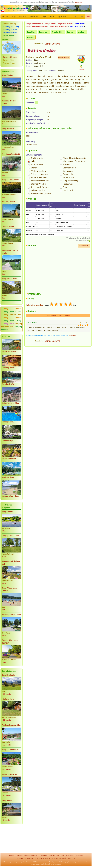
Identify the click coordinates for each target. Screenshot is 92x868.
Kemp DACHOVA (8, 384)
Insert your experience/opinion (58, 315)
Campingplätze (34, 856)
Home (5, 16)
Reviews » (72, 335)
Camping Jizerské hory (11, 315)
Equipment (43, 32)
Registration (70, 856)
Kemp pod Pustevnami (10, 750)
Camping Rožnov (8, 422)
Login (44, 16)
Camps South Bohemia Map (36, 26)
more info (78, 2)
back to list (39, 44)
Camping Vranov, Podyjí (11, 321)
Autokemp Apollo (8, 368)
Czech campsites (9, 862)
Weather (34, 16)
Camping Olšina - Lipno (10, 496)
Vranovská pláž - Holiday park (11, 563)
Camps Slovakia (9, 35)
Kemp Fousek (7, 801)
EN (88, 16)
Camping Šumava (11, 309)
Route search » (64, 58)
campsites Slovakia (36, 864)
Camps (12, 856)
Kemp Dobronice (8, 129)
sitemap (79, 856)
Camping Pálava (8, 324)
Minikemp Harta (8, 699)
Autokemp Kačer (8, 477)
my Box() (62, 16)
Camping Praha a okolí (11, 312)
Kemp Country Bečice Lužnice (10, 252)
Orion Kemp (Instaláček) (11, 154)
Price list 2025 (57, 32)
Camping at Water (10, 29)
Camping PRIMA (8, 226)
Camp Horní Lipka (8, 675)
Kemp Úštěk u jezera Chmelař (9, 589)
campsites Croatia (56, 864)
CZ (76, 16)
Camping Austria (54, 862)
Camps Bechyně (52, 44)
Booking (70, 32)
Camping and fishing (11, 27)
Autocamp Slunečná (9, 774)
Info (52, 16)
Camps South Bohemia (34, 24)
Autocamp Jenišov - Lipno (11, 615)
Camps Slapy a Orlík (64, 24)
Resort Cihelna (7, 75)
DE (82, 16)
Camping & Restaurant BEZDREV (10, 642)
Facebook (44, 856)
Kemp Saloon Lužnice (10, 279)
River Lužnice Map (77, 26)
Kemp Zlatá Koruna (9, 458)
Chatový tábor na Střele (10, 403)
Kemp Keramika (8, 512)
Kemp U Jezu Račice (9, 351)
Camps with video (10, 57)
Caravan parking (10, 24)
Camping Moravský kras (11, 325)
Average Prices (9, 63)
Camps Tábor (50, 24)
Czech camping (21, 856)
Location (81, 32)
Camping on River (10, 32)
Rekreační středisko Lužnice (9, 102)
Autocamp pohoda (9, 202)
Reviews (23, 16)
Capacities (31, 32)
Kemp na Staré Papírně (10, 180)
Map (13, 16)
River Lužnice (79, 24)
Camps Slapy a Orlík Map (58, 26)
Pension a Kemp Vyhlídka (11, 725)
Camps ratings (9, 60)
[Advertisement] (11, 839)
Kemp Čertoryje (7, 441)
